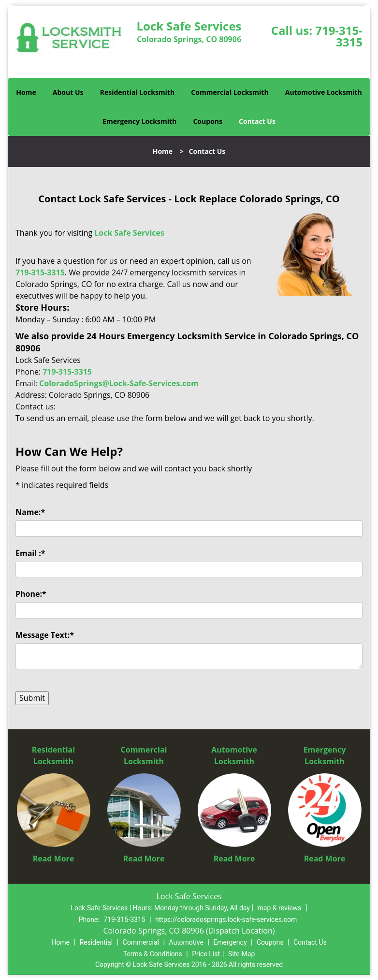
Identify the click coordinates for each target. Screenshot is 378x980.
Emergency (230, 942)
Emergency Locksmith (139, 121)
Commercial (141, 942)
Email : (30, 553)
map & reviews (280, 908)
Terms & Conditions (153, 954)
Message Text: (45, 635)
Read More (54, 859)
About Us (68, 92)
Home (26, 92)
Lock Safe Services (129, 233)
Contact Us (257, 121)
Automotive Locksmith (324, 92)
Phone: (31, 594)
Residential (96, 942)
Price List (206, 954)
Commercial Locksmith (230, 92)
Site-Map (241, 954)
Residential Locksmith (138, 92)
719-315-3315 (339, 36)
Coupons (207, 121)
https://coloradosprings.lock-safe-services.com (226, 920)
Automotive (186, 942)
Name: (30, 512)
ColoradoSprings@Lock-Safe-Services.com (119, 383)
